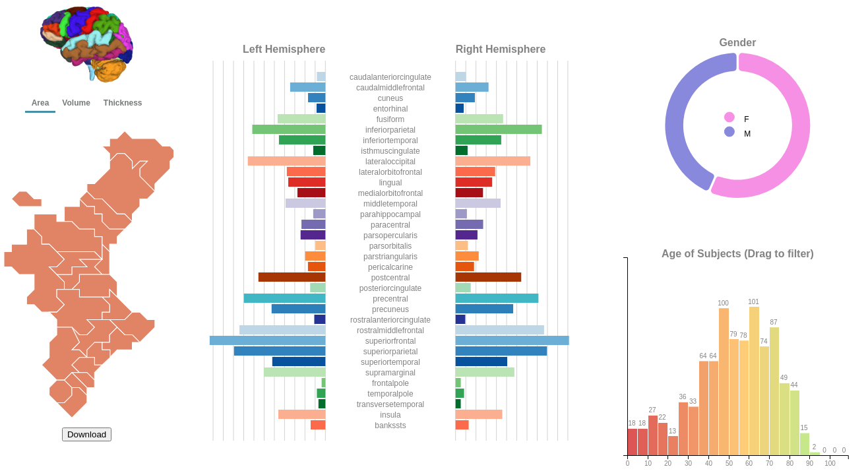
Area (41, 103)
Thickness (123, 103)
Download (87, 434)
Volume (76, 103)
